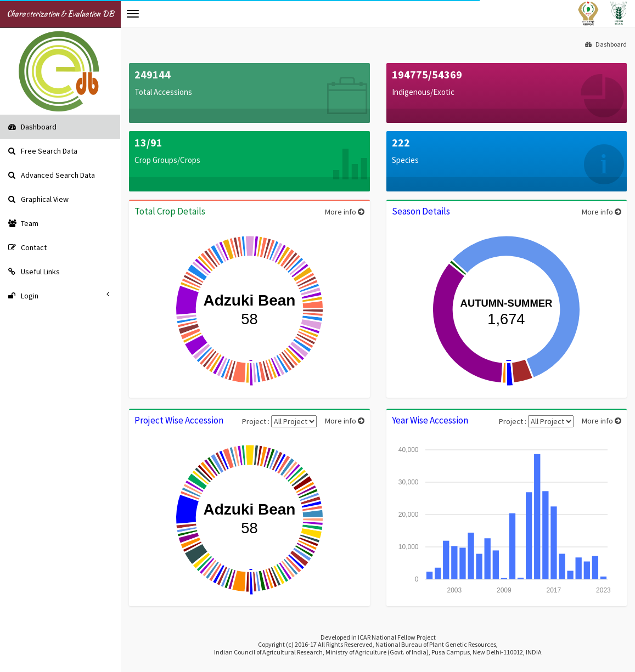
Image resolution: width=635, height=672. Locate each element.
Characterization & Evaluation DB (60, 14)
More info (345, 212)
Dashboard (606, 44)
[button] (133, 14)
